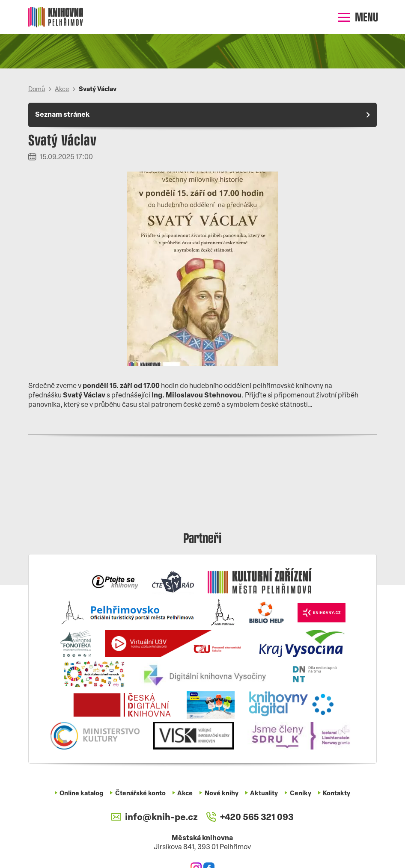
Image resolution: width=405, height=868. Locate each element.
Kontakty (337, 794)
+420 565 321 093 (250, 818)
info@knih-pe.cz (154, 818)
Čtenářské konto (140, 794)
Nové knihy (222, 794)
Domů (37, 90)
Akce (62, 90)
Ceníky (301, 794)
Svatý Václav (98, 90)
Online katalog (81, 794)
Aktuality (264, 794)
